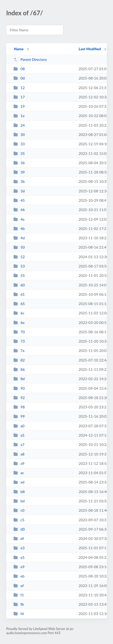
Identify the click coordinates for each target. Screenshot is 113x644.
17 (19, 97)
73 (19, 341)
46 (19, 210)
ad (19, 482)
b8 (19, 492)
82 (19, 360)
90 (19, 388)
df (19, 538)
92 (19, 398)
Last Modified (90, 49)
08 (19, 69)
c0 (19, 510)
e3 (19, 548)
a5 (19, 435)
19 (19, 106)
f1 (19, 595)
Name (19, 49)
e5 (19, 557)
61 (19, 294)
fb (19, 604)
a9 (19, 463)
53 (19, 266)
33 (19, 144)
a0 (19, 426)
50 (19, 247)
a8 (19, 454)
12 (19, 88)
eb (19, 576)
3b (19, 181)
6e (19, 323)
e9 (19, 567)
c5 (19, 520)
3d (19, 191)
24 (19, 125)
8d (19, 379)
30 (19, 135)
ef (19, 586)
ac (19, 473)
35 (19, 153)
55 (19, 275)
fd (19, 614)
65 (19, 304)
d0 (19, 529)
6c (19, 313)
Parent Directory (30, 59)
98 (19, 407)
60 (19, 285)
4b (19, 229)
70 (19, 332)
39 (19, 172)
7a (19, 350)
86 (19, 369)
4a (19, 219)
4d (19, 238)
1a (19, 116)
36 (19, 163)
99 (19, 416)
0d (19, 78)
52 (19, 257)
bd (19, 501)
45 (19, 200)
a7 (19, 444)
